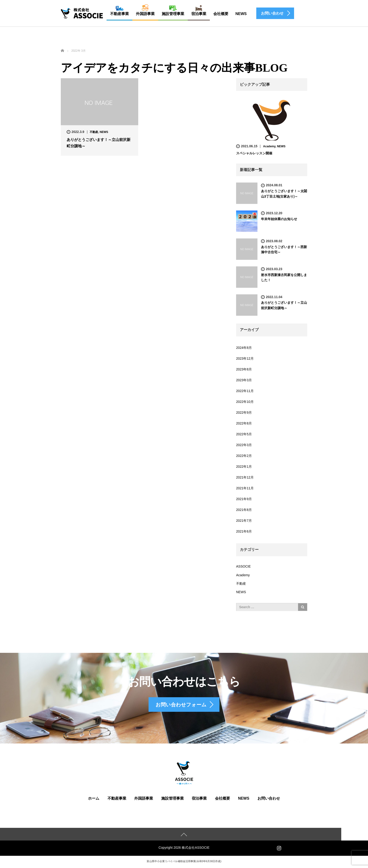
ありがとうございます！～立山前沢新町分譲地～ (99, 143)
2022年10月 (245, 402)
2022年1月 (244, 467)
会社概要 (221, 14)
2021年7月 (244, 521)
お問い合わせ (269, 800)
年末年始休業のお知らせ (279, 219)
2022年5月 (244, 434)
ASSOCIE (243, 566)
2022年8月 (244, 423)
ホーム (94, 800)
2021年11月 (245, 488)
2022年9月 (244, 413)
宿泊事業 (199, 14)
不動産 (94, 132)
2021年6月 (244, 531)
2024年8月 (244, 348)
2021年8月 (244, 510)
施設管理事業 (173, 14)
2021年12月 (245, 477)
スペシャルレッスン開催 (254, 153)
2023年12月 (245, 358)
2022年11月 (245, 391)
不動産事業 (119, 14)
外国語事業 (145, 14)
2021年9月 (244, 499)
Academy (269, 146)
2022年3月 (244, 445)
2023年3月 (244, 380)
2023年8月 (244, 369)
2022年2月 (244, 456)
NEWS (241, 14)
